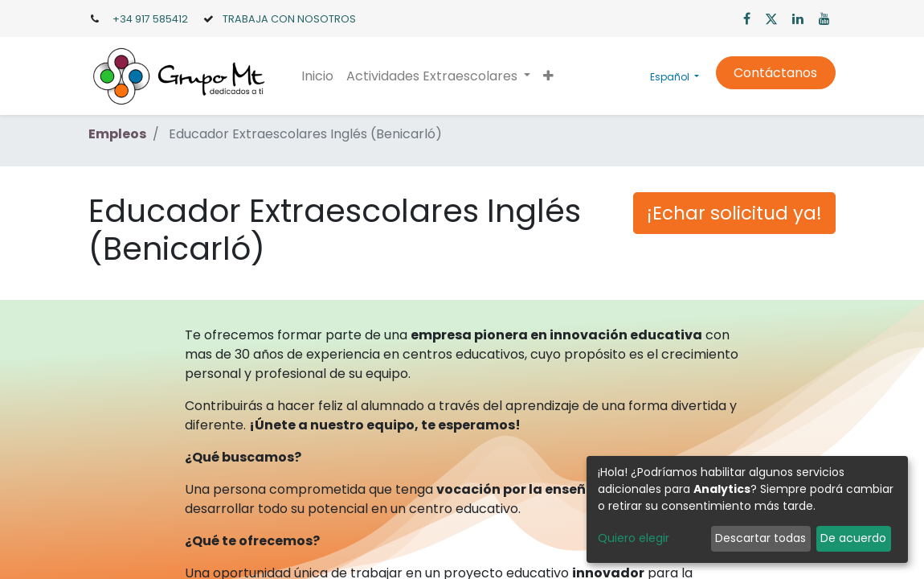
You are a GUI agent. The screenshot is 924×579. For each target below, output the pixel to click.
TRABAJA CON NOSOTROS (289, 19)
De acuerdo (853, 538)
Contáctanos (775, 73)
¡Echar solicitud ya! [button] (734, 213)
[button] (548, 76)
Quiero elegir (634, 538)
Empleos (117, 134)
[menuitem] (317, 76)
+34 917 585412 (150, 19)
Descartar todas (760, 538)
